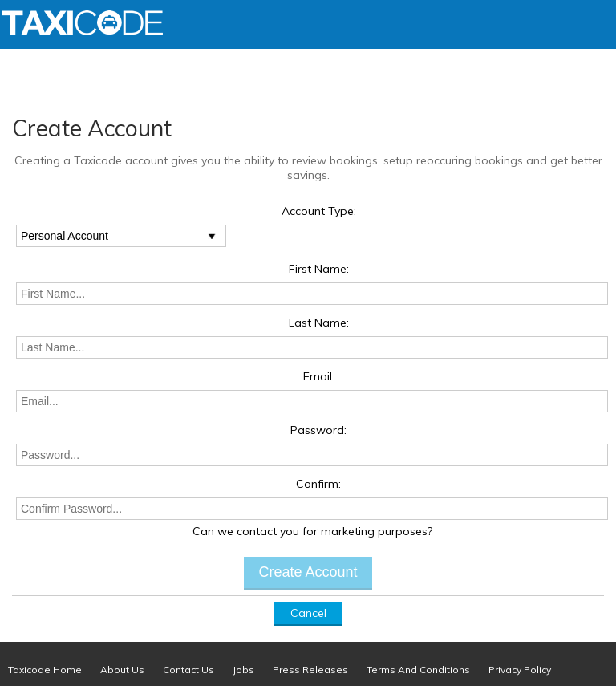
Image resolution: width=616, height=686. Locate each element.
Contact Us (188, 670)
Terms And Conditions (418, 670)
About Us (122, 670)
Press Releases (310, 670)
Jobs (243, 670)
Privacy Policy (520, 670)
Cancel (308, 613)
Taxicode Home (45, 670)
